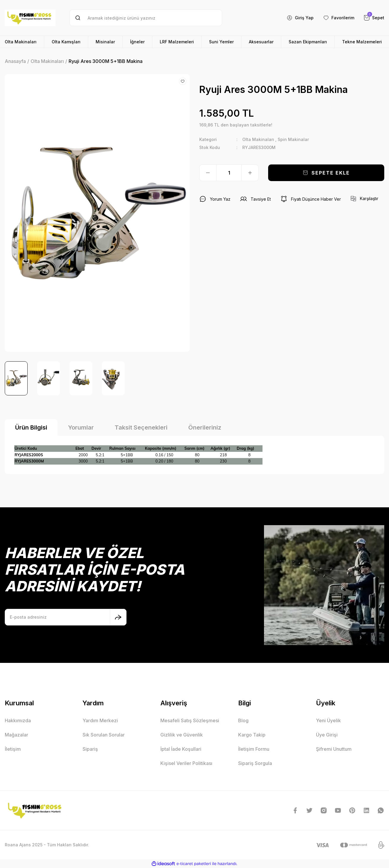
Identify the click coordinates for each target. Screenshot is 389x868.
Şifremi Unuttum (334, 749)
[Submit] (118, 617)
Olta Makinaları (258, 139)
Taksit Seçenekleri (141, 427)
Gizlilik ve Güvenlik (182, 735)
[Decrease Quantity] (208, 173)
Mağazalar (16, 735)
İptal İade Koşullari (181, 749)
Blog (243, 720)
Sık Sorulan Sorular (104, 735)
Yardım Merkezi (100, 720)
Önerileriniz (205, 427)
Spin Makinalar (293, 139)
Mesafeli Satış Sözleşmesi (190, 720)
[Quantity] (229, 173)
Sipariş (90, 749)
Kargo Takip (252, 735)
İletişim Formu (254, 749)
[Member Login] (300, 18)
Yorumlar (81, 427)
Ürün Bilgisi (31, 427)
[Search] (146, 18)
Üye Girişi (327, 735)
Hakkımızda (18, 720)
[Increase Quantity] (250, 173)
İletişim (13, 749)
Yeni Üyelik (328, 720)
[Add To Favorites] (183, 81)
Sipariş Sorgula (255, 763)
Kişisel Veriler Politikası (186, 763)
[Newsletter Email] (66, 617)
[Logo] (30, 18)
